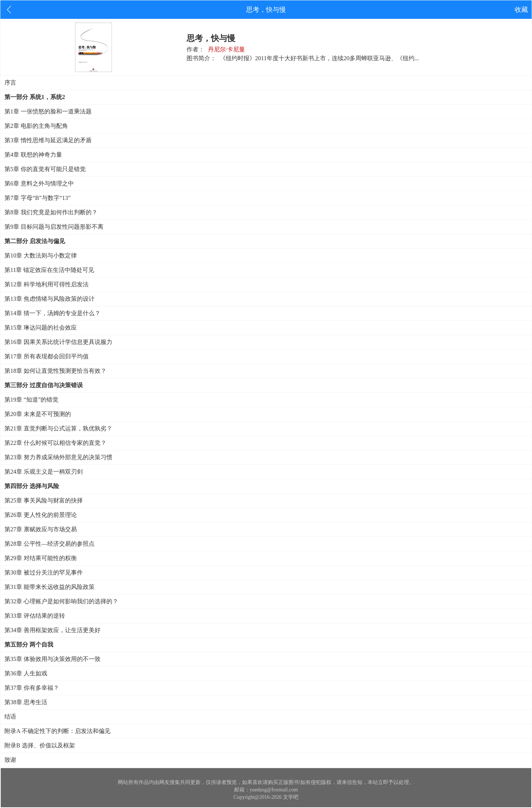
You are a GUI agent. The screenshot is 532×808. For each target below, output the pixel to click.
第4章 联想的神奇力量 (33, 155)
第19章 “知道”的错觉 (31, 400)
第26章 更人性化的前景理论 (41, 515)
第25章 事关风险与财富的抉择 (44, 500)
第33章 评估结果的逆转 (35, 616)
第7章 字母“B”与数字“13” (37, 198)
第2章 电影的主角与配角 (36, 126)
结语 (10, 717)
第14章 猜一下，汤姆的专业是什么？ (52, 313)
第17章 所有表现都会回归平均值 (47, 356)
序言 (10, 83)
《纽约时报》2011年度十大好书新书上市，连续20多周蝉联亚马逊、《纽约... (319, 58)
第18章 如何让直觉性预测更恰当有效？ (55, 371)
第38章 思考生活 (26, 702)
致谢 (10, 760)
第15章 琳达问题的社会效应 (41, 328)
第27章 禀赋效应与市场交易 (41, 529)
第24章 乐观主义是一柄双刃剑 (44, 472)
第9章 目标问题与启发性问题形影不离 (54, 227)
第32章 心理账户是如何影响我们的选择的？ (61, 601)
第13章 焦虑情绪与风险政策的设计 (50, 299)
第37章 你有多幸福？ (32, 688)
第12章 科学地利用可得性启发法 (47, 284)
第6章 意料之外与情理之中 (39, 183)
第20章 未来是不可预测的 (38, 414)
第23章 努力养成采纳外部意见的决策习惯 (58, 457)
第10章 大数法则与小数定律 (41, 255)
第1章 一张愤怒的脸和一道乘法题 (48, 111)
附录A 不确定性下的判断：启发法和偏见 (57, 731)
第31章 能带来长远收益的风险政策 (50, 587)
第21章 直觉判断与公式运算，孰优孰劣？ (58, 428)
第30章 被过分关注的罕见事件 (44, 572)
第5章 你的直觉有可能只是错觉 (45, 169)
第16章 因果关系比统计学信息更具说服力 (58, 342)
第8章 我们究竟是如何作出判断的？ (51, 212)
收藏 (521, 10)
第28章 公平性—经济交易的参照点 (50, 544)
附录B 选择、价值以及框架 (40, 745)
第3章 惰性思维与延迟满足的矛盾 (48, 140)
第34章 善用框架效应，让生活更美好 (52, 630)
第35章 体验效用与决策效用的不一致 (52, 659)
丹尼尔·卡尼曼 (226, 49)
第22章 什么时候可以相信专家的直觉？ (55, 443)
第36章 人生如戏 (26, 673)
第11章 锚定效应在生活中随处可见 (49, 270)
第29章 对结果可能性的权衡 (41, 558)
